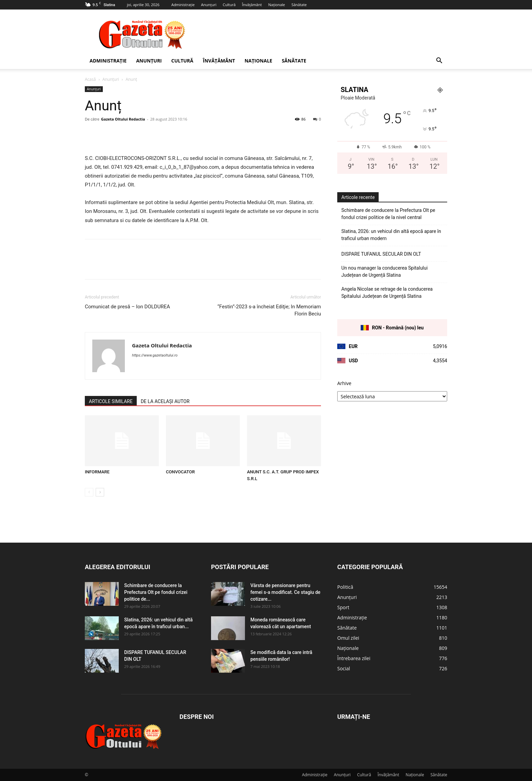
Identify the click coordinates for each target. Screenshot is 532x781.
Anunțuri (209, 5)
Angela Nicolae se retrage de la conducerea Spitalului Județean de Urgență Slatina (387, 293)
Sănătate (299, 5)
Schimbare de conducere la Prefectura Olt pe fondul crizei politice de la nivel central (388, 214)
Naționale (277, 5)
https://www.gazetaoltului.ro (155, 355)
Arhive (344, 383)
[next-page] (100, 492)
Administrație (183, 5)
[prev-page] (89, 492)
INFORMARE (97, 472)
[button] (439, 61)
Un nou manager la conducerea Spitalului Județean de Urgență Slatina (384, 271)
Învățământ (252, 5)
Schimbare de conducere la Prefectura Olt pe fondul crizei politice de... (156, 592)
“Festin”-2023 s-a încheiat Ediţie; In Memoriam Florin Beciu (269, 310)
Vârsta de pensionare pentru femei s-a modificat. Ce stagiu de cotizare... (285, 592)
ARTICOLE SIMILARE (111, 401)
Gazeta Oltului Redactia (123, 119)
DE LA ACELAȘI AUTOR (165, 401)
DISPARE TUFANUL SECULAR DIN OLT (381, 254)
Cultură (229, 5)
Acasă (90, 79)
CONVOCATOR (180, 472)
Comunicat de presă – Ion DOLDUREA (127, 307)
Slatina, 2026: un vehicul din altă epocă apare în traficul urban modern (391, 235)
